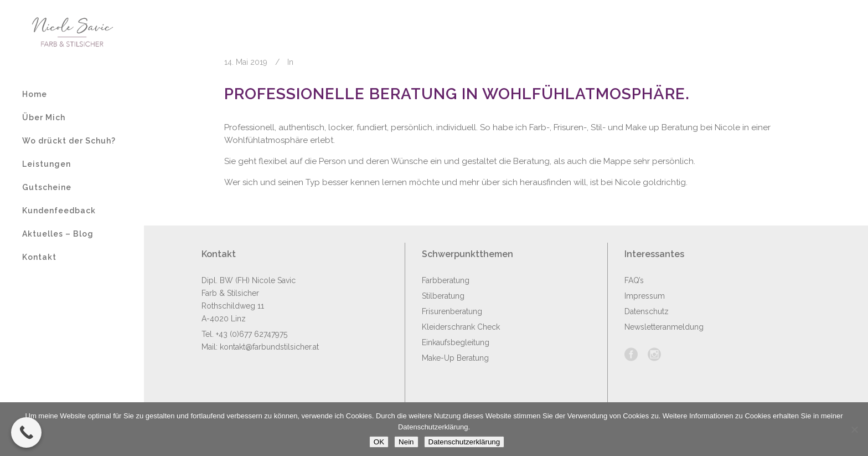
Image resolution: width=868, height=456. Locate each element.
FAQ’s (634, 280)
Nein (406, 442)
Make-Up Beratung (455, 358)
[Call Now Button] (26, 432)
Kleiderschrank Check (461, 327)
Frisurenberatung (452, 311)
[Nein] (854, 429)
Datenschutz (647, 311)
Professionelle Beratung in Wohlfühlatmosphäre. (457, 94)
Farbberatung (446, 280)
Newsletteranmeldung (664, 327)
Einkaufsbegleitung (456, 342)
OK (379, 442)
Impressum (645, 296)
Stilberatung (443, 296)
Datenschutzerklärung (464, 442)
